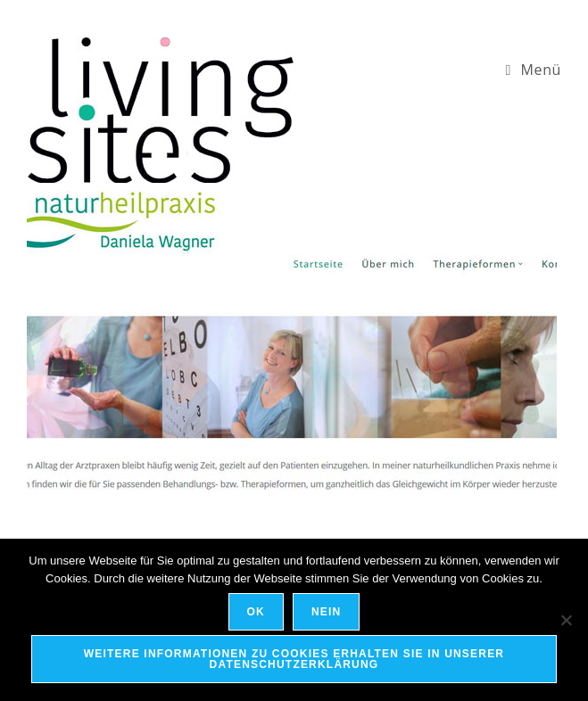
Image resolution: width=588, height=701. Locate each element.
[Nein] (566, 620)
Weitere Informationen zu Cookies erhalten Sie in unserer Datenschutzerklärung (294, 659)
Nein (326, 612)
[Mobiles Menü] (533, 70)
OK (256, 612)
